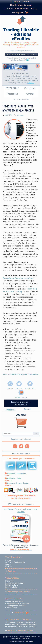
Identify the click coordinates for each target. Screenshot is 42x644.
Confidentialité (11, 608)
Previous (5, 66)
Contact (27, 2)
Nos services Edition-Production (20, 631)
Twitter (19, 387)
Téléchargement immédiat (16, 606)
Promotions (12, 94)
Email (10, 387)
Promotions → (21, 404)
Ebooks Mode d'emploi (21, 5)
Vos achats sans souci (21, 73)
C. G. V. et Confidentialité (16, 9)
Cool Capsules (29, 641)
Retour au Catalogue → (21, 402)
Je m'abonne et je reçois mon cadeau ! (22, 54)
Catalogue (12, 571)
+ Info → (29, 60)
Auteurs (30, 94)
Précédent (9, 410)
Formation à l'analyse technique (18, 278)
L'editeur (16, 2)
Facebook (30, 387)
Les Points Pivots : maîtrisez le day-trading (21, 510)
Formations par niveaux (15, 583)
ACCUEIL (9, 115)
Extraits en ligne (21, 99)
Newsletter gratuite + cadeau (19, 592)
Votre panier (18, 12)
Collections (30, 88)
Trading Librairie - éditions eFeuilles (21, 34)
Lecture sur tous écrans (15, 602)
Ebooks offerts (11, 587)
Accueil (28, 409)
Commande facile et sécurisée (17, 604)
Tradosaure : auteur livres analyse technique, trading (18, 108)
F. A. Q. (34, 9)
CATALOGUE (12, 88)
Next (37, 66)
